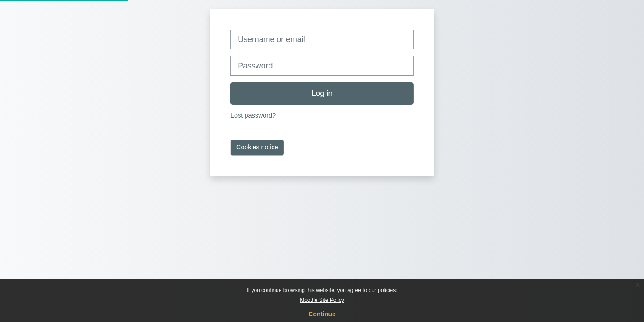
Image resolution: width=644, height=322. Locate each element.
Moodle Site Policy (322, 300)
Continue (322, 314)
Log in (322, 93)
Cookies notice (257, 147)
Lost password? (253, 115)
